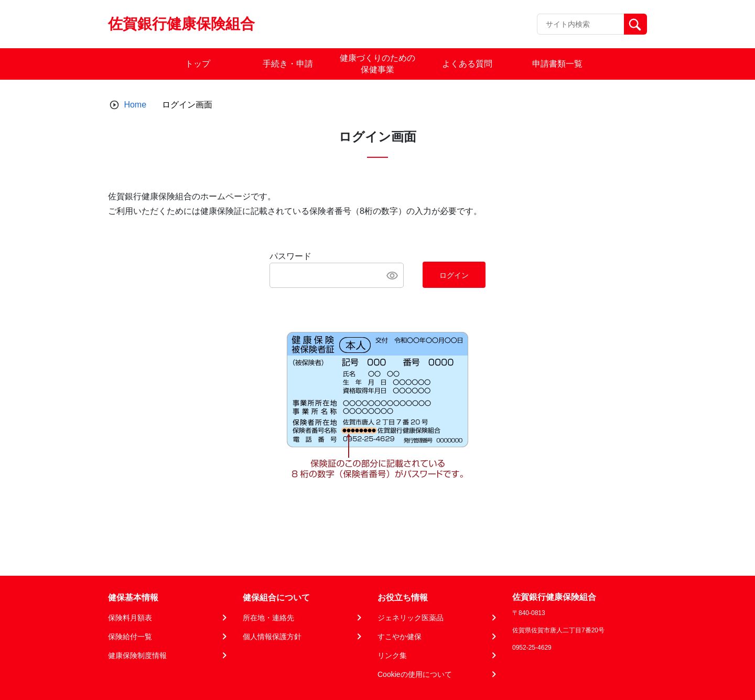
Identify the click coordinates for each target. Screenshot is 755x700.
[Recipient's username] (581, 24)
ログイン (454, 275)
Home (135, 105)
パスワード (290, 256)
